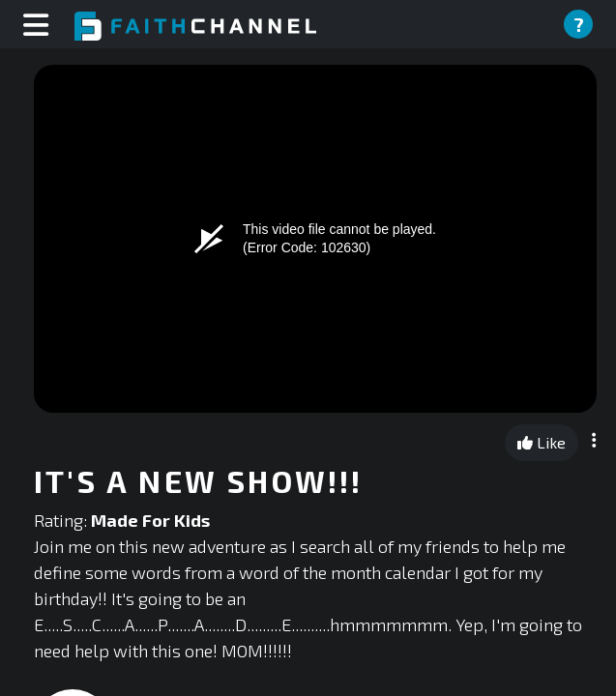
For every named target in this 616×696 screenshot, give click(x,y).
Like (542, 442)
